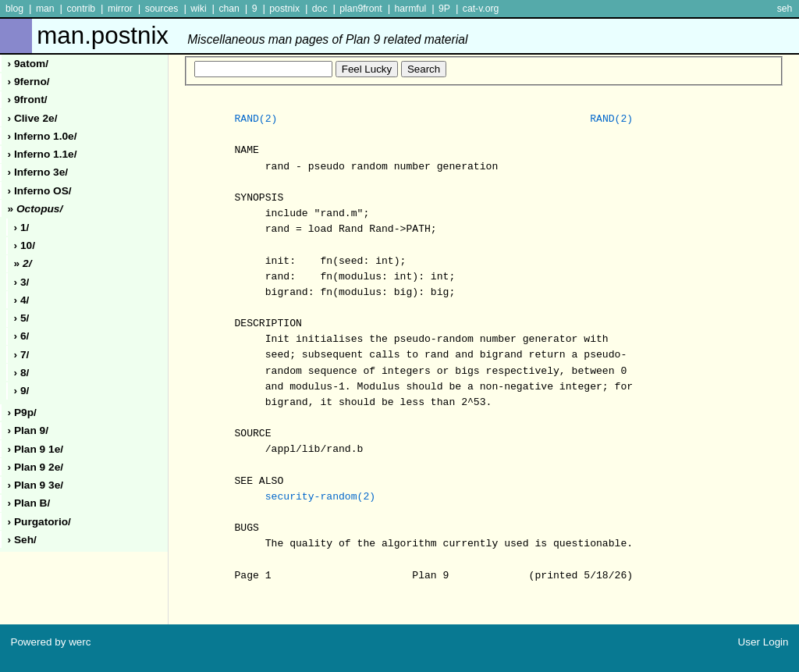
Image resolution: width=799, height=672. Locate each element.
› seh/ (22, 540)
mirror (120, 9)
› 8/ (22, 373)
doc (320, 9)
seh (785, 9)
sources (162, 9)
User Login (763, 642)
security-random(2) (320, 497)
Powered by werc (50, 642)
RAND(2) (256, 119)
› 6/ (22, 336)
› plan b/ (29, 503)
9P (444, 9)
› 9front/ (28, 100)
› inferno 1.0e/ (43, 136)
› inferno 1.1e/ (43, 154)
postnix (284, 9)
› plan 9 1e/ (36, 449)
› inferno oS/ (40, 191)
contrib (81, 9)
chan (229, 9)
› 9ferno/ (29, 82)
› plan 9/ (28, 430)
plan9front (360, 9)
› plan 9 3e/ (36, 485)
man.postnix (252, 36)
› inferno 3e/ (38, 172)
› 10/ (25, 245)
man (45, 9)
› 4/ (22, 300)
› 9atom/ (28, 64)
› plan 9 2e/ (36, 467)
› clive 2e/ (33, 118)
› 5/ (22, 318)
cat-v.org (481, 9)
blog (14, 9)
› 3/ (22, 282)
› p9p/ (22, 412)
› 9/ (22, 391)
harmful (410, 9)
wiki (198, 9)
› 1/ (22, 228)
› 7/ (22, 355)
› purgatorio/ (39, 522)
